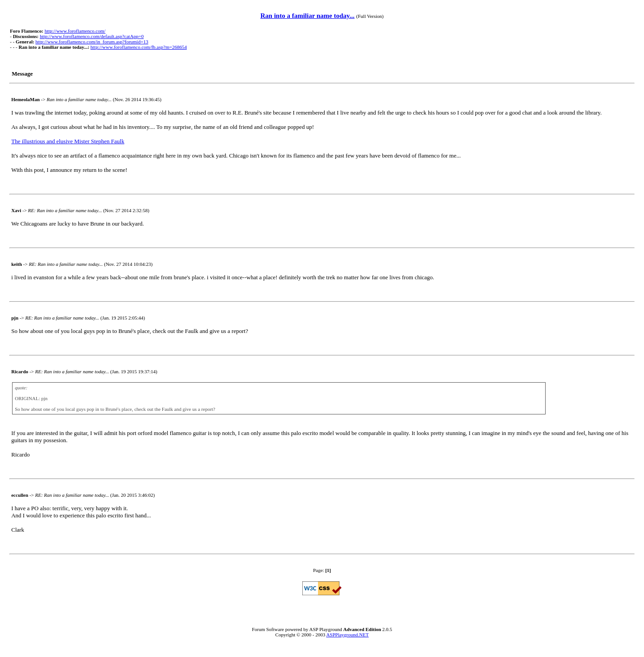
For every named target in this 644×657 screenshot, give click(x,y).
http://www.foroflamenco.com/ (75, 31)
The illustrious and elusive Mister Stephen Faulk (68, 141)
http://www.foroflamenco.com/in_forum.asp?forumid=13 (92, 42)
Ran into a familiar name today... (307, 16)
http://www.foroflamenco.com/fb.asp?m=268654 (138, 47)
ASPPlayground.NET (347, 635)
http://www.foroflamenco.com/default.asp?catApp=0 (92, 36)
